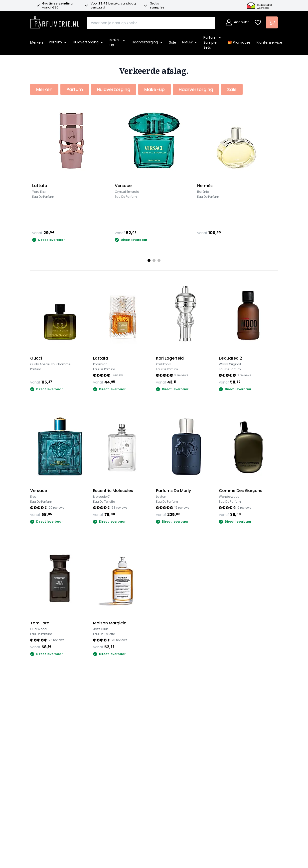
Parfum (37, 724)
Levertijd (99, 740)
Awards (159, 724)
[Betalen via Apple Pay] (176, 823)
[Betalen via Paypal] (162, 823)
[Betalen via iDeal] (106, 823)
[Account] (237, 22)
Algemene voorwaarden (176, 732)
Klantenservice (109, 704)
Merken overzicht (47, 756)
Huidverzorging (45, 732)
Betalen (99, 732)
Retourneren (104, 748)
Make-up (39, 740)
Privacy (159, 740)
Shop (36, 704)
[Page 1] (149, 260)
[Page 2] (154, 260)
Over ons (163, 704)
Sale (34, 748)
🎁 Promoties (43, 717)
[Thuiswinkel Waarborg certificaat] (225, 748)
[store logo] (55, 21)
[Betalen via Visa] (134, 823)
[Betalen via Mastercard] (120, 823)
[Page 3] (159, 260)
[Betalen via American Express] (148, 823)
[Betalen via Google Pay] (190, 823)
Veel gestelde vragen (112, 724)
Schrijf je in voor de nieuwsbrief (152, 800)
